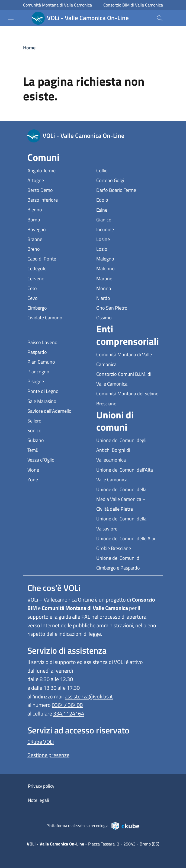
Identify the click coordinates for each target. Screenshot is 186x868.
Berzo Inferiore (59, 199)
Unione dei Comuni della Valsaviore (127, 524)
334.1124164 (69, 713)
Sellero (59, 420)
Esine (127, 209)
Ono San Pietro (127, 307)
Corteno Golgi (127, 180)
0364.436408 (67, 705)
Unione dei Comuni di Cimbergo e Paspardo (127, 563)
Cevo (57, 298)
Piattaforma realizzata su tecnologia (93, 826)
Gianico (127, 219)
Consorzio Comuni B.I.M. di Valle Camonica (127, 379)
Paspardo (59, 352)
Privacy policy (41, 786)
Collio (127, 170)
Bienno (59, 209)
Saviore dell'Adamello (59, 410)
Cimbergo (59, 307)
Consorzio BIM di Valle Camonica (133, 5)
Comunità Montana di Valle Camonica (57, 5)
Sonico (59, 430)
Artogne (59, 180)
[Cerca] (160, 18)
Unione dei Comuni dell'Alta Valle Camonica (127, 475)
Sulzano (59, 440)
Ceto (57, 288)
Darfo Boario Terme (127, 190)
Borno (59, 219)
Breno (59, 248)
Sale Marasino (59, 401)
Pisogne (59, 381)
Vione (58, 469)
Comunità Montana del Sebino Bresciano (127, 398)
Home (29, 48)
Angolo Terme (59, 170)
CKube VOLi (41, 742)
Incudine (127, 229)
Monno (127, 288)
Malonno (127, 268)
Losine (127, 239)
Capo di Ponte (59, 258)
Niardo (127, 298)
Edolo (127, 199)
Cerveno (59, 278)
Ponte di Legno (59, 391)
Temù (58, 449)
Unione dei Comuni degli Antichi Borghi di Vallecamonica (127, 450)
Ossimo (127, 317)
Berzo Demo (59, 190)
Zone (58, 479)
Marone (127, 278)
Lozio (127, 248)
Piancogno (59, 371)
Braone (59, 239)
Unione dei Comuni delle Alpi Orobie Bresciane (127, 543)
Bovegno (59, 229)
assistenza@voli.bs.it (89, 696)
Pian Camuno (59, 361)
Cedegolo (59, 268)
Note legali (39, 800)
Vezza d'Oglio (59, 459)
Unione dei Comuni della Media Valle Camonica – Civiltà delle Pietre (127, 499)
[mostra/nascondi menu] (11, 18)
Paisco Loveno (59, 342)
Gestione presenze (48, 755)
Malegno (127, 258)
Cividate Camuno (59, 317)
